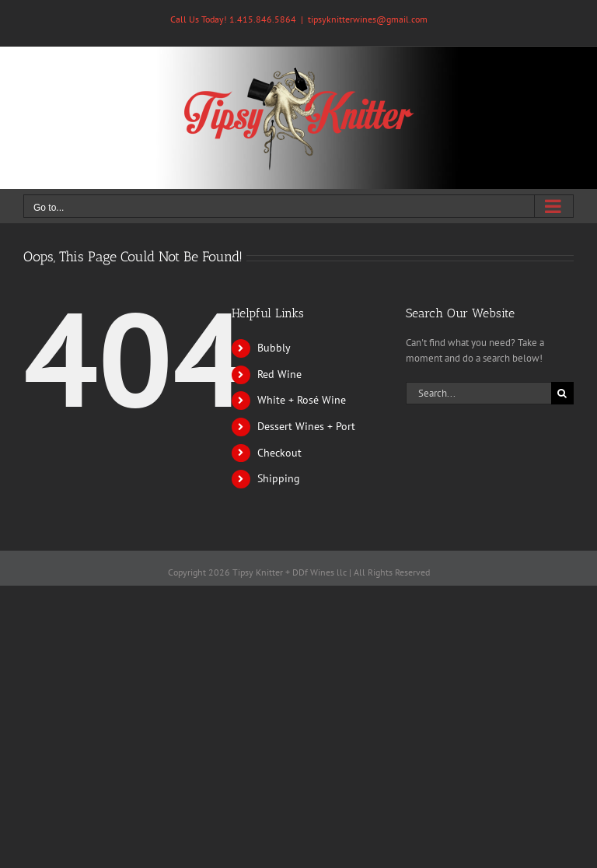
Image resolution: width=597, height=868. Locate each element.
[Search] (562, 393)
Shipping (279, 478)
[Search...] (478, 393)
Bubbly (274, 348)
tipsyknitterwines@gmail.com (368, 19)
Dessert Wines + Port (306, 426)
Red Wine (279, 374)
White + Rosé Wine (302, 400)
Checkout (279, 453)
